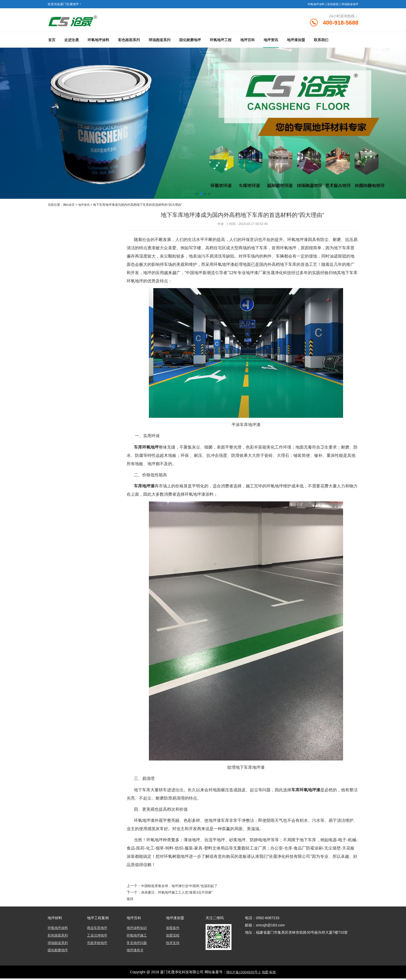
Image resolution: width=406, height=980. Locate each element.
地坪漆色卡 (136, 952)
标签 (274, 974)
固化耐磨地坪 (190, 42)
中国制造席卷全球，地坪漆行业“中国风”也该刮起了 (182, 888)
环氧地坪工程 (221, 42)
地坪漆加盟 (296, 42)
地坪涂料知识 (137, 930)
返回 (130, 901)
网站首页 (69, 207)
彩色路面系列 (129, 42)
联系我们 (321, 42)
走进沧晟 (71, 42)
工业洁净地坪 (98, 937)
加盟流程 (173, 937)
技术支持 (173, 945)
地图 (266, 974)
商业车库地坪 (98, 930)
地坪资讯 (271, 42)
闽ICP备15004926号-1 (243, 974)
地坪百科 (248, 42)
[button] (197, 196)
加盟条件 (173, 930)
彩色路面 (331, 4)
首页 (52, 42)
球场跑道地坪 (349, 4)
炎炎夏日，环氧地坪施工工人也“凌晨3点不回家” (180, 895)
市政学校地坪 (98, 945)
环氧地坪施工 (137, 937)
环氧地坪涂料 (313, 4)
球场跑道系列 (160, 42)
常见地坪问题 (137, 945)
